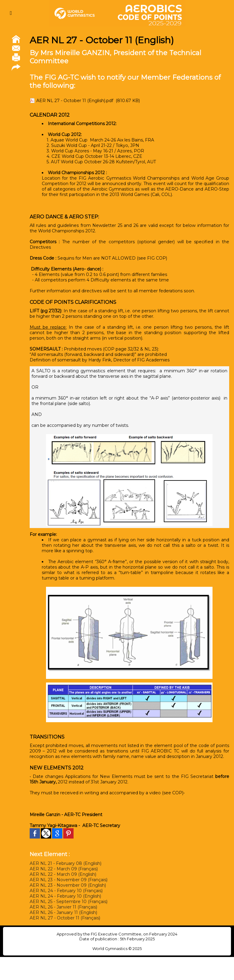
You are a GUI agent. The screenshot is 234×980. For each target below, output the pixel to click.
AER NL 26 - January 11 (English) (63, 912)
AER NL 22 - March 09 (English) (63, 874)
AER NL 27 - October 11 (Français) (65, 918)
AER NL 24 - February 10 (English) (65, 896)
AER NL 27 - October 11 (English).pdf (75, 101)
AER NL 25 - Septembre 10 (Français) (69, 902)
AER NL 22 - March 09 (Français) (64, 869)
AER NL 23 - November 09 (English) (68, 885)
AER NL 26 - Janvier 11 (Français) (63, 907)
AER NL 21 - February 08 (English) (66, 863)
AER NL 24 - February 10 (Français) (66, 891)
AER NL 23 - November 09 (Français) (69, 880)
